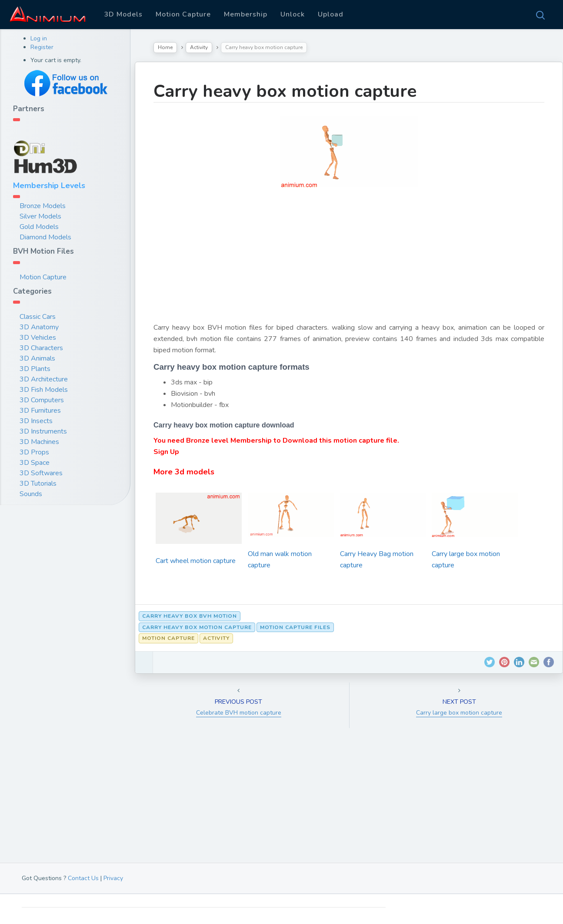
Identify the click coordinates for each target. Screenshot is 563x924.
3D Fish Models (44, 390)
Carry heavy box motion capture (285, 91)
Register (42, 47)
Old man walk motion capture (280, 560)
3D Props (34, 452)
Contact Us (83, 878)
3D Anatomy (39, 327)
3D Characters (41, 348)
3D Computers (42, 400)
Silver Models (40, 216)
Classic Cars (38, 317)
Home (165, 47)
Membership (246, 14)
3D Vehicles (38, 338)
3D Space (35, 463)
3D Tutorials (38, 484)
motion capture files (295, 627)
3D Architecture (44, 379)
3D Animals (37, 358)
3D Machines (39, 442)
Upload (331, 14)
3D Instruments (43, 431)
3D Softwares (41, 473)
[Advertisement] (349, 261)
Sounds (31, 494)
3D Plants (35, 369)
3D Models (123, 14)
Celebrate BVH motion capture (239, 713)
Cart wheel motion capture (196, 561)
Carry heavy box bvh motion (190, 616)
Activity (199, 47)
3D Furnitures (40, 411)
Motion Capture (183, 14)
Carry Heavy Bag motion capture (377, 560)
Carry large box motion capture (466, 560)
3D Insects (36, 421)
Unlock (293, 14)
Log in (39, 38)
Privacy (113, 878)
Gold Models (39, 227)
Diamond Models (45, 237)
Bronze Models (43, 206)
